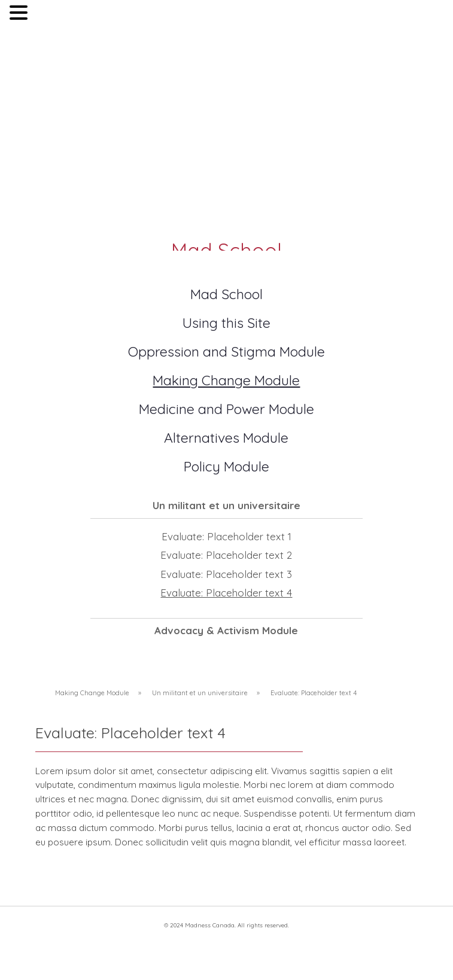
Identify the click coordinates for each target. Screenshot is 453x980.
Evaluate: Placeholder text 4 (226, 593)
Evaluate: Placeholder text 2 (226, 555)
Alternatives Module (226, 438)
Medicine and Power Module (226, 409)
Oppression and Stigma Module (226, 351)
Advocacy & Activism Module (226, 630)
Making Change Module (226, 380)
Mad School (226, 294)
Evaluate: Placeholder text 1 (226, 536)
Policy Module (226, 466)
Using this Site (226, 323)
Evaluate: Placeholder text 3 (226, 574)
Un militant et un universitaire (226, 505)
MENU (48, 15)
